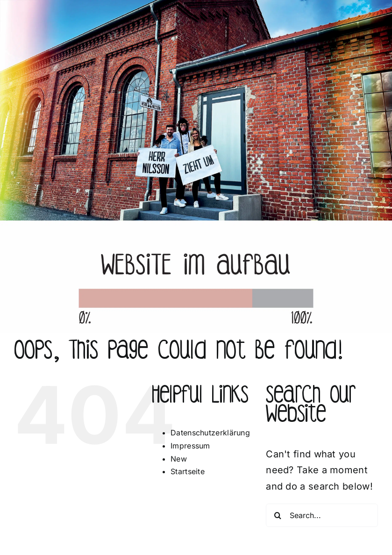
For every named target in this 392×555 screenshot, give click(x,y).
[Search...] (322, 515)
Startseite (188, 471)
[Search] (278, 515)
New (179, 459)
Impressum (190, 446)
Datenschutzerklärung (210, 433)
